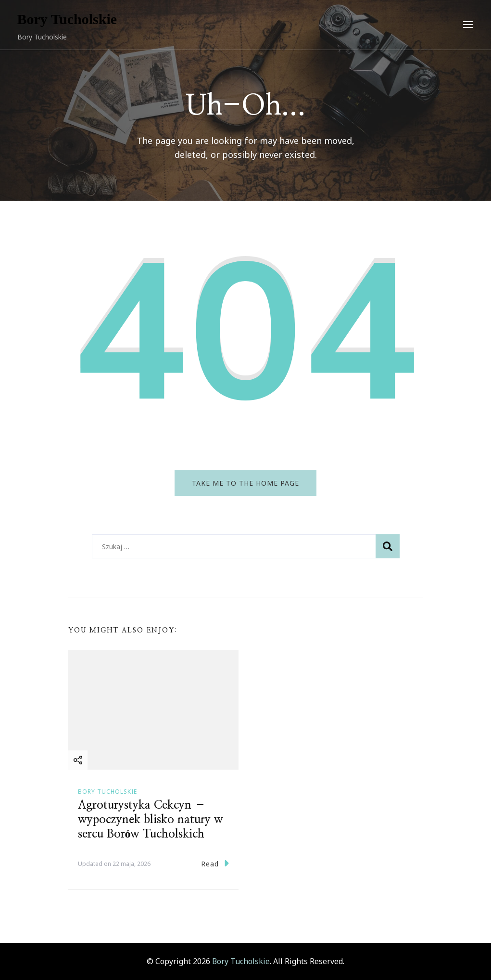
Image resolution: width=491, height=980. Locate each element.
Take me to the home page (245, 483)
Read (215, 863)
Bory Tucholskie (67, 19)
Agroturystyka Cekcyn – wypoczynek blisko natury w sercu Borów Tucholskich (151, 820)
